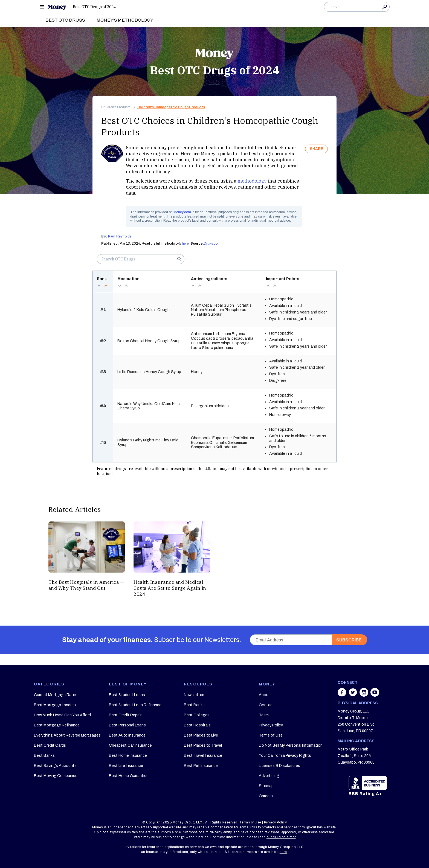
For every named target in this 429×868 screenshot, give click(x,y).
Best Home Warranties (129, 776)
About (264, 695)
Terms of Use (271, 735)
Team (264, 715)
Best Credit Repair (125, 715)
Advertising (269, 776)
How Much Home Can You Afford (62, 715)
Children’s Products (116, 107)
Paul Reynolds (120, 236)
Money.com (182, 212)
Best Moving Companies (56, 776)
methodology (252, 181)
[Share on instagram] (364, 695)
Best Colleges (197, 715)
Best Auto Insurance (127, 735)
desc (99, 286)
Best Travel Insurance (203, 756)
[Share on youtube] (375, 695)
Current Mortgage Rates (56, 695)
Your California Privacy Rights (285, 756)
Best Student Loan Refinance (135, 705)
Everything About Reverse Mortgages (67, 735)
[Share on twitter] (353, 695)
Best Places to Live (201, 735)
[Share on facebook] (343, 695)
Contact (266, 705)
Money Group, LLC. (188, 822)
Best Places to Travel (203, 745)
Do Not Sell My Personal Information (291, 745)
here (185, 244)
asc (106, 286)
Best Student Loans (127, 695)
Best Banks (44, 756)
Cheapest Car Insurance (130, 745)
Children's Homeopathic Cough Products (171, 107)
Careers (266, 796)
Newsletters (195, 695)
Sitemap (266, 786)
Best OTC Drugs (65, 20)
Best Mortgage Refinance (57, 725)
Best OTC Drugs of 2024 (94, 7)
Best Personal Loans (127, 725)
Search (385, 7)
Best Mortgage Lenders (55, 705)
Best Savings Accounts (55, 766)
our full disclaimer (281, 837)
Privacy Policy (271, 725)
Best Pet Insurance (201, 766)
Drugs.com (212, 244)
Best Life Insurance (126, 766)
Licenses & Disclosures (279, 766)
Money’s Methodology (125, 20)
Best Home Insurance (128, 756)
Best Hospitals (197, 725)
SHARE (316, 149)
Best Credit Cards (50, 745)
